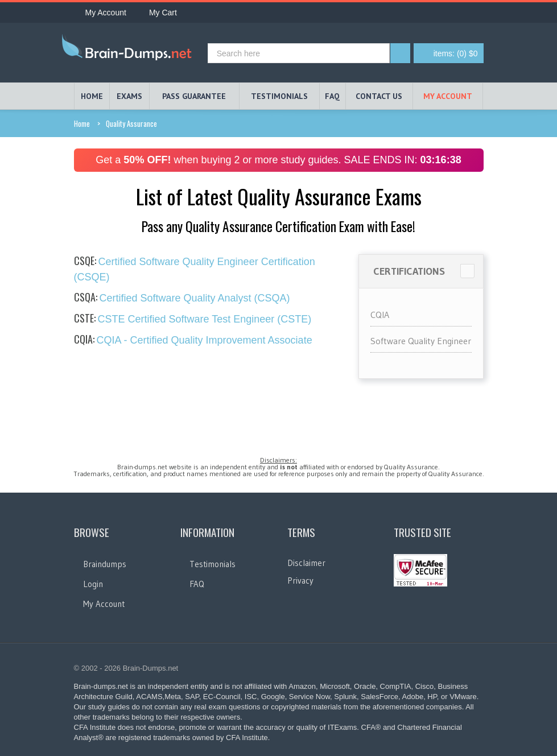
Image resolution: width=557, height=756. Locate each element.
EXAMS (129, 96)
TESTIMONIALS (279, 96)
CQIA (380, 315)
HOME (92, 96)
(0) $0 (456, 53)
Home (82, 123)
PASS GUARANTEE (194, 96)
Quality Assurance (131, 123)
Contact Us (379, 96)
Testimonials (213, 564)
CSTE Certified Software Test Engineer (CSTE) (193, 319)
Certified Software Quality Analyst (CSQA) (182, 298)
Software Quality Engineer (421, 341)
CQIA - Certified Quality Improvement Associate (193, 340)
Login (93, 584)
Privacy (300, 581)
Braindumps (105, 564)
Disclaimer (306, 563)
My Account (100, 13)
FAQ (332, 96)
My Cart (157, 13)
